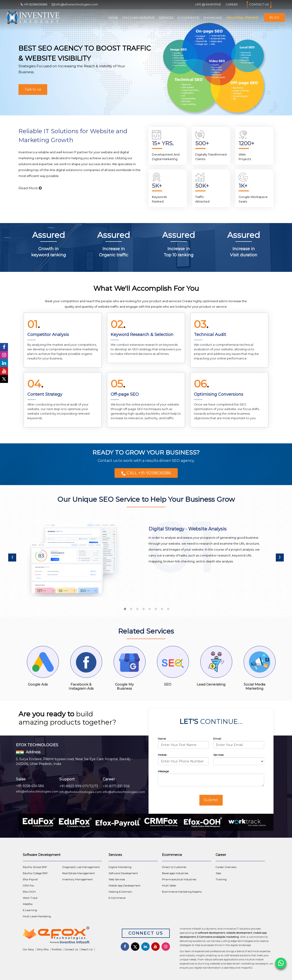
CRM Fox (28, 886)
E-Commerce (188, 18)
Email (217, 739)
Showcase (213, 18)
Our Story (28, 949)
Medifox (28, 904)
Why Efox (43, 949)
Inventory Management (78, 879)
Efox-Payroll (30, 879)
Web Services (117, 879)
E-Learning (30, 910)
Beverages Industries (175, 873)
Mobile (162, 755)
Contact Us (259, 5)
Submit (211, 800)
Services (166, 18)
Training (221, 879)
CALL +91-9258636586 (146, 473)
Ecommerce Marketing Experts (182, 892)
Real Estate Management (79, 873)
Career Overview (226, 867)
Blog (275, 17)
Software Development (123, 873)
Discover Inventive (138, 18)
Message (163, 771)
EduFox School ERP (35, 867)
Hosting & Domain (120, 892)
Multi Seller (169, 886)
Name (162, 739)
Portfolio (57, 949)
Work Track (30, 898)
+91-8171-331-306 (116, 786)
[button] (124, 607)
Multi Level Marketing (37, 916)
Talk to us (33, 89)
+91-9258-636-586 (30, 786)
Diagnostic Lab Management (81, 867)
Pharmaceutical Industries (179, 879)
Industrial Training (242, 18)
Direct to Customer (174, 867)
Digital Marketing (120, 867)
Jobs (218, 873)
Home (113, 18)
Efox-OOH (29, 892)
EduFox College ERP (35, 873)
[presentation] (12, 558)
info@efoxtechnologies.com (37, 791)
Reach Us (87, 949)
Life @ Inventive (208, 4)
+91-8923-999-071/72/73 (79, 786)
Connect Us (146, 933)
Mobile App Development (125, 886)
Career (232, 4)
